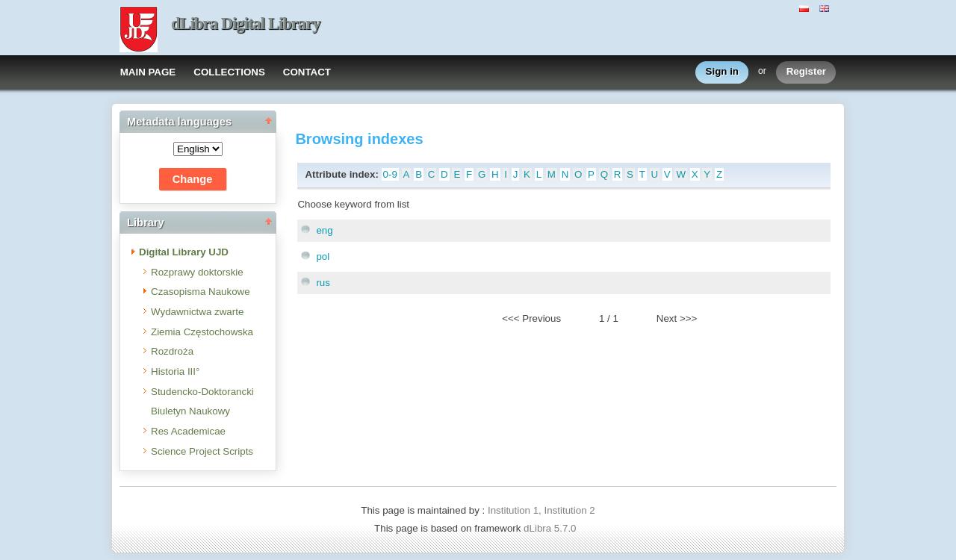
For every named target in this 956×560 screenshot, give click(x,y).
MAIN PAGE (148, 72)
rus (323, 283)
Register (806, 72)
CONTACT (307, 72)
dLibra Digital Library (246, 24)
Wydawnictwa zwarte (197, 312)
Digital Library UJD (184, 252)
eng (324, 230)
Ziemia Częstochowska (202, 332)
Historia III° (175, 371)
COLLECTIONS (229, 72)
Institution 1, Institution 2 (541, 510)
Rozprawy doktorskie (197, 272)
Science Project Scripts (202, 451)
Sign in (722, 72)
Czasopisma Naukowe (201, 292)
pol (323, 256)
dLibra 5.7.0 (551, 528)
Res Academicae (188, 431)
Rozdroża (172, 351)
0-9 (390, 174)
